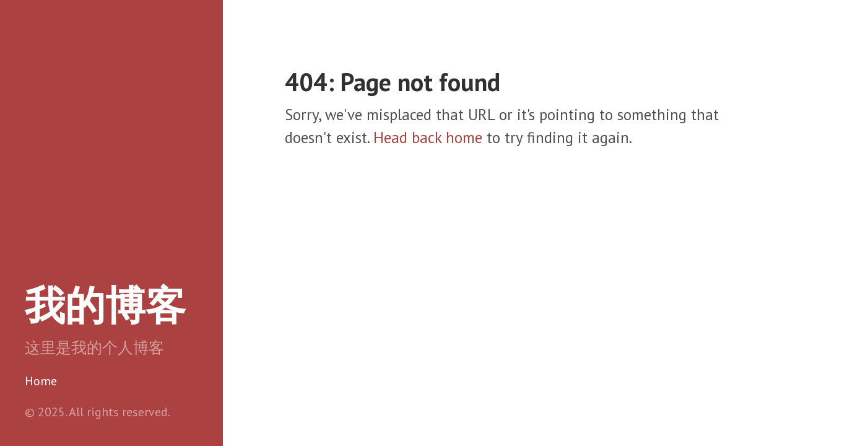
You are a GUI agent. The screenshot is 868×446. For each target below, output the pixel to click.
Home (41, 381)
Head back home (428, 138)
